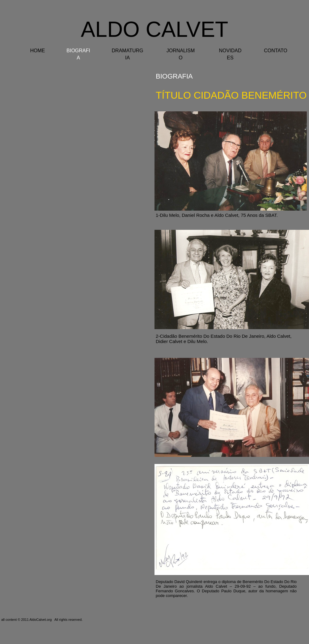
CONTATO (276, 51)
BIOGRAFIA (174, 76)
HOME (38, 51)
